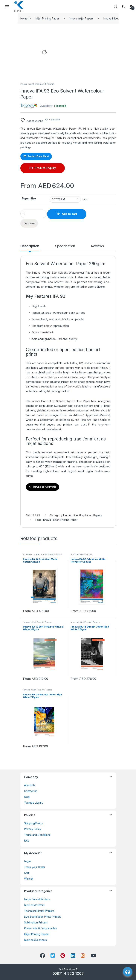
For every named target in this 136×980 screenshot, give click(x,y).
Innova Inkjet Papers (81, 18)
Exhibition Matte (31, 554)
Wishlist (29, 879)
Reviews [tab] (97, 246)
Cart (27, 873)
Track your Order (35, 867)
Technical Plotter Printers (39, 911)
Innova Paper (51, 520)
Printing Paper (69, 520)
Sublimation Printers (36, 922)
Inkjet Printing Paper (47, 18)
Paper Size (29, 198)
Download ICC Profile (45, 487)
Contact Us (31, 791)
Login (27, 861)
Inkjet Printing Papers (37, 934)
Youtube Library (34, 803)
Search (115, 7)
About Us (30, 785)
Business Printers (34, 905)
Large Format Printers (37, 899)
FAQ (27, 841)
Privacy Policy (33, 829)
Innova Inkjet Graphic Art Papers (37, 84)
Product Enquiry (45, 168)
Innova (36, 273)
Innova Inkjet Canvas (51, 554)
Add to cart (69, 214)
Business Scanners (36, 940)
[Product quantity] (33, 214)
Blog (27, 797)
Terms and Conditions (37, 835)
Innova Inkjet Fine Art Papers (38, 622)
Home (24, 18)
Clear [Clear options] (85, 200)
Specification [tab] (65, 246)
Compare (55, 119)
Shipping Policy (33, 823)
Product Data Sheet (38, 156)
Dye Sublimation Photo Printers (43, 917)
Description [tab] (30, 246)
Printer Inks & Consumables (41, 928)
